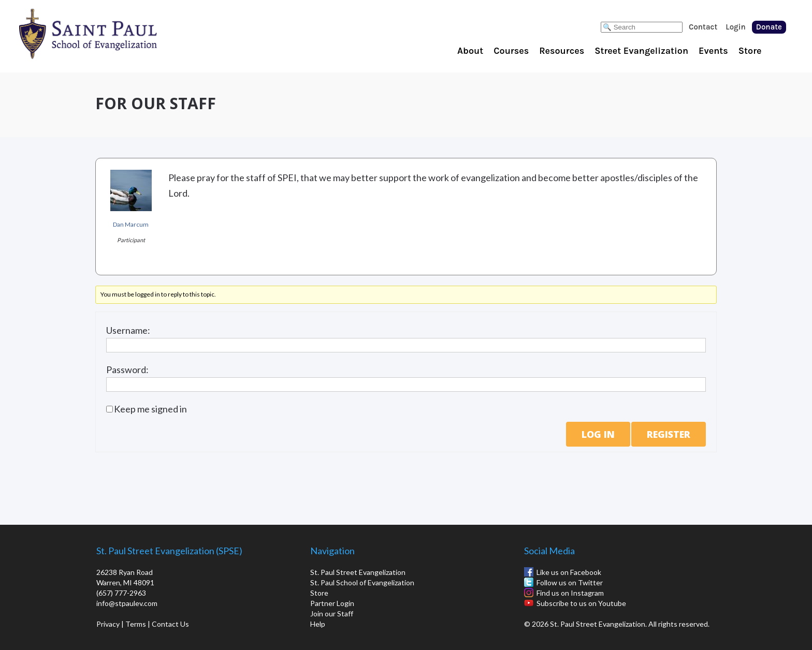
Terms (136, 624)
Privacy (108, 624)
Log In (598, 434)
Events (713, 51)
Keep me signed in (150, 409)
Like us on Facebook (569, 572)
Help (318, 624)
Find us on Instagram (570, 593)
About (470, 51)
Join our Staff (332, 614)
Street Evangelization (641, 51)
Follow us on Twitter (570, 582)
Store (750, 51)
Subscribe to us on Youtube (581, 603)
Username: (128, 330)
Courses (511, 51)
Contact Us (170, 624)
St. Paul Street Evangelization (358, 572)
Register (669, 434)
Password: (127, 370)
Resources (562, 51)
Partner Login (332, 603)
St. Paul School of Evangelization (109, 34)
